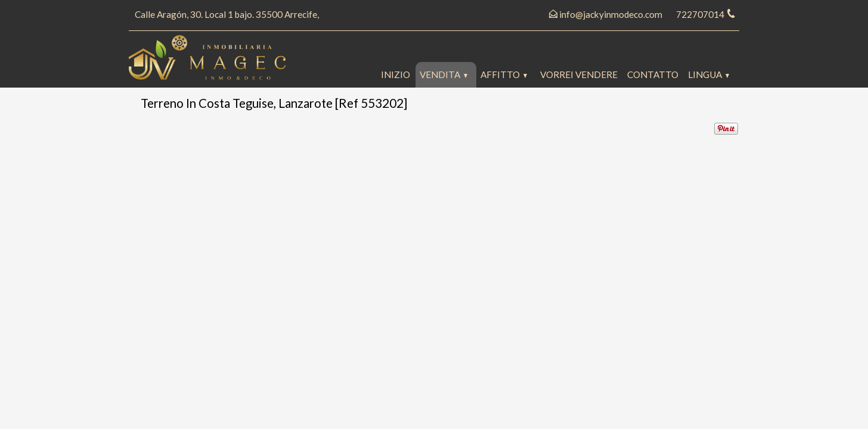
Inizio (396, 74)
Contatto (653, 74)
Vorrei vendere (579, 74)
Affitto (504, 74)
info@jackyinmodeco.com (611, 14)
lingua (709, 74)
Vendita (444, 74)
